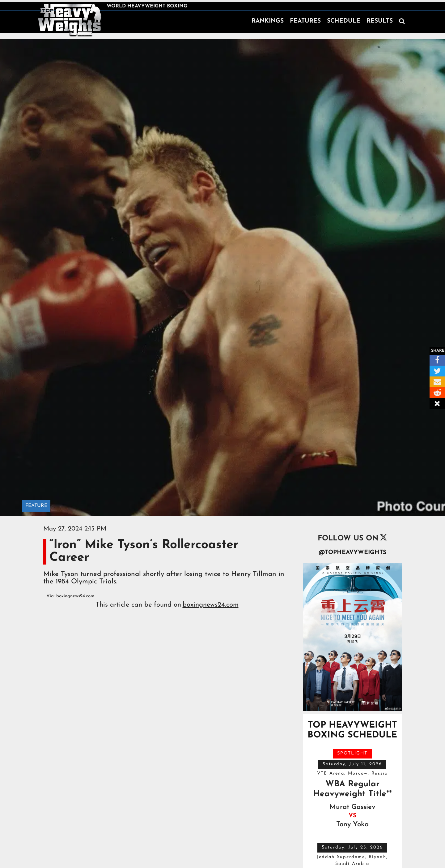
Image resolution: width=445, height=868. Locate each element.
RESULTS (380, 21)
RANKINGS (268, 21)
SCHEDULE (344, 21)
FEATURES (305, 21)
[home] (70, 20)
